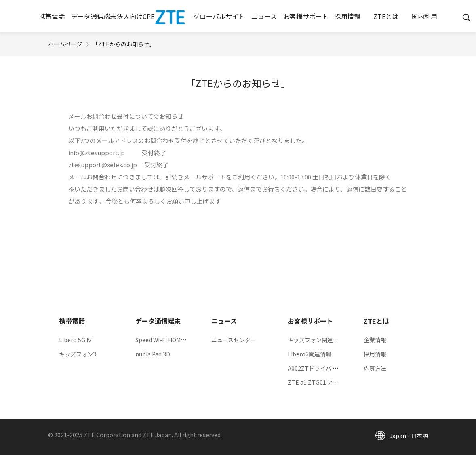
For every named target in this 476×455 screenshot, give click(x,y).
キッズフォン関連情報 (316, 340)
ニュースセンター (234, 340)
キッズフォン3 (78, 354)
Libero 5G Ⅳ (76, 340)
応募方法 (375, 368)
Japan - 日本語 (409, 436)
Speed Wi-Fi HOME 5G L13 (170, 340)
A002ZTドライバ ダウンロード (327, 368)
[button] (52, 16)
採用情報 (375, 354)
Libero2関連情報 (310, 354)
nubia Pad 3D (153, 354)
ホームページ (65, 44)
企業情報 (375, 340)
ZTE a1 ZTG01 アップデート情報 (330, 382)
